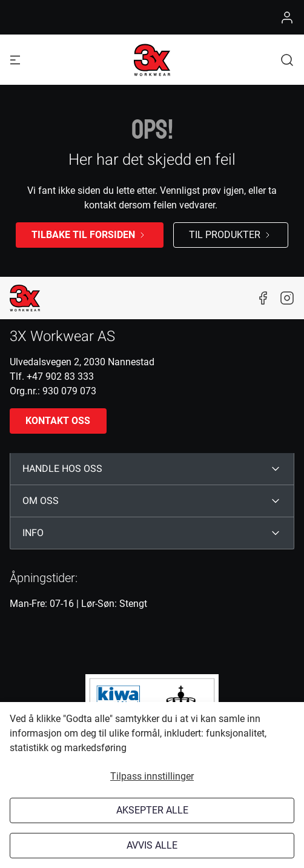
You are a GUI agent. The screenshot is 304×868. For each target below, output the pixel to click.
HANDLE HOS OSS (62, 469)
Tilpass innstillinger (152, 776)
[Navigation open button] (15, 60)
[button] (287, 60)
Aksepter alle (152, 810)
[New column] (25, 298)
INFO (33, 533)
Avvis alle (152, 845)
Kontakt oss (58, 421)
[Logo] (152, 60)
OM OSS (41, 501)
